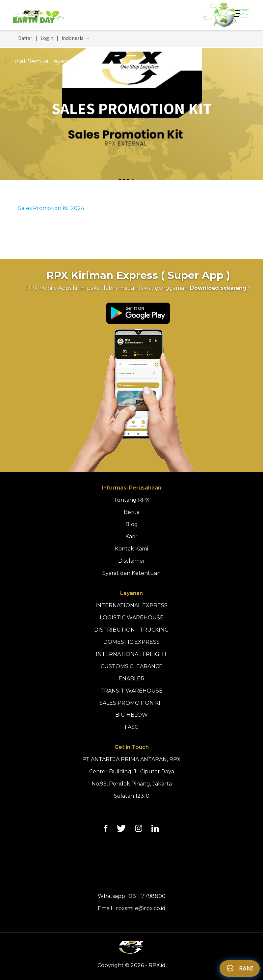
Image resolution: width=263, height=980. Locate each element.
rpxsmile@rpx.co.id (141, 908)
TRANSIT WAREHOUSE (131, 691)
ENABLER (131, 679)
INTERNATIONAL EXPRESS (131, 605)
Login (47, 38)
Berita (132, 512)
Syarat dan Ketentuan (131, 573)
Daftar (25, 38)
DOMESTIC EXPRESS (131, 642)
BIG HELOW (131, 715)
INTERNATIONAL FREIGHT (131, 654)
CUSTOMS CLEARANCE (132, 666)
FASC (131, 727)
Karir (131, 536)
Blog (132, 524)
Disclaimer (132, 561)
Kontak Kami (131, 549)
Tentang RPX (132, 500)
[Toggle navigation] (237, 15)
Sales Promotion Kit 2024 (51, 208)
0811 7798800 (147, 896)
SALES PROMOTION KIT (132, 703)
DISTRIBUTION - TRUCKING (131, 630)
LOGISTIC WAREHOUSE (132, 618)
